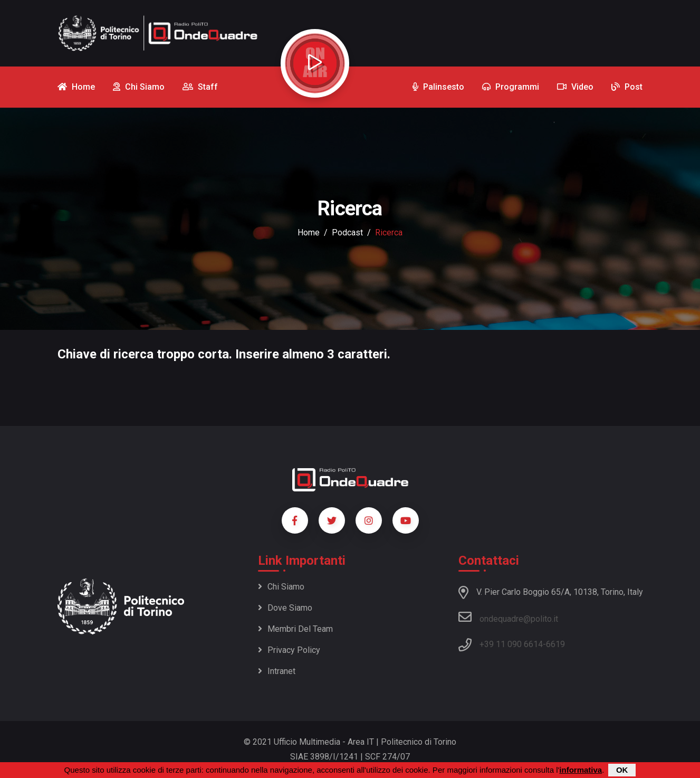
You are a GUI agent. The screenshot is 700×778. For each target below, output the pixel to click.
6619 (555, 644)
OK (622, 770)
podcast (347, 233)
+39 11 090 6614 (511, 644)
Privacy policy (289, 650)
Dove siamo (285, 608)
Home (309, 233)
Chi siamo (281, 587)
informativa (581, 770)
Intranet (277, 671)
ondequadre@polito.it (508, 617)
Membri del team (295, 629)
